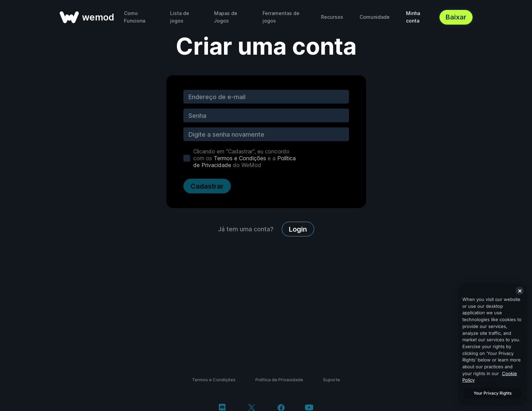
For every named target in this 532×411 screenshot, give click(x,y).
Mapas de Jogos (226, 17)
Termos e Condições (240, 158)
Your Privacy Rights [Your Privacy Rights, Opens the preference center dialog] (493, 393)
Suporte (332, 380)
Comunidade (375, 17)
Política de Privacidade (279, 380)
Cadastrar (207, 186)
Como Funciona (135, 17)
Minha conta (413, 17)
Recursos (332, 17)
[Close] (520, 291)
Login (298, 229)
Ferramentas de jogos (281, 17)
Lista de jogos (180, 17)
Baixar (456, 17)
